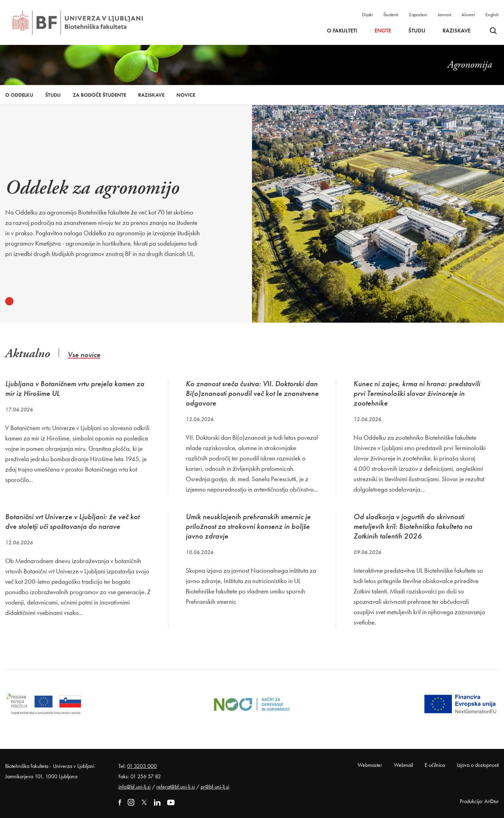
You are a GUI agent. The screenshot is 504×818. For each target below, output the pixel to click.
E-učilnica (435, 765)
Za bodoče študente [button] (99, 95)
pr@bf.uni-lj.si (215, 787)
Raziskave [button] (457, 31)
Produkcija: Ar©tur (479, 801)
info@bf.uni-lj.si (134, 787)
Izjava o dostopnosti (478, 765)
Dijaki (367, 15)
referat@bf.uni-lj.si (176, 787)
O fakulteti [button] (342, 31)
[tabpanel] (103, 212)
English (492, 15)
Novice (186, 95)
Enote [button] (383, 31)
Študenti (391, 15)
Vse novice (84, 355)
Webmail (403, 765)
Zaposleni (418, 15)
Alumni (468, 15)
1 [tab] (9, 301)
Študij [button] (417, 31)
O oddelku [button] (19, 95)
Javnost (444, 15)
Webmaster (370, 765)
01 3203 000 (142, 766)
